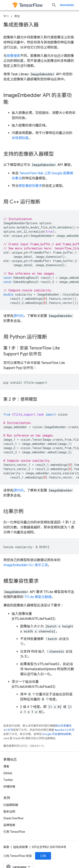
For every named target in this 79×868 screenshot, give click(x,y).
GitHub (8, 804)
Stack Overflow (13, 850)
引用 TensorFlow (14, 863)
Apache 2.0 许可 (65, 730)
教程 (17, 16)
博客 (6, 798)
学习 (6, 16)
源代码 (18, 316)
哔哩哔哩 (9, 818)
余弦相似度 (20, 138)
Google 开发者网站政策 (57, 734)
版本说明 (9, 843)
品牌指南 (9, 856)
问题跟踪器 (11, 836)
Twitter (8, 811)
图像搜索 (13, 56)
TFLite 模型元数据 (38, 597)
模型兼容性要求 (30, 186)
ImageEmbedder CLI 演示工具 (26, 565)
